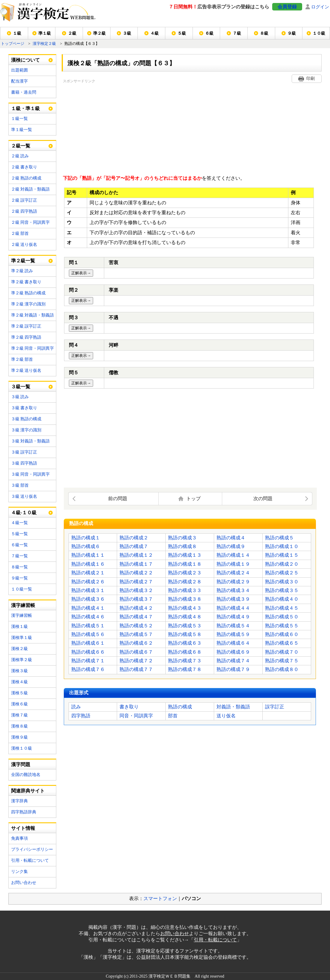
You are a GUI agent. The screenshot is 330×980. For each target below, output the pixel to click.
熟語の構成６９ (233, 652)
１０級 (319, 33)
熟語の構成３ (182, 538)
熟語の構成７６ (88, 669)
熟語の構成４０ (282, 599)
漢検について (25, 60)
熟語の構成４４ (233, 608)
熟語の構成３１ (88, 590)
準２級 (99, 33)
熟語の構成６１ (88, 643)
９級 (292, 33)
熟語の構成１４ (233, 555)
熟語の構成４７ (136, 617)
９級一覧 (19, 578)
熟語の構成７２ (136, 661)
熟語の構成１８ (185, 564)
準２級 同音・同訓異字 (33, 348)
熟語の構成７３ (185, 661)
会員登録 (287, 7)
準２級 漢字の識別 (28, 304)
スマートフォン (160, 898)
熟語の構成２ (134, 538)
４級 (155, 33)
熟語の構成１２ (136, 555)
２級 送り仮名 (24, 245)
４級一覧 (19, 523)
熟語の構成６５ (282, 643)
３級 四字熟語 (24, 463)
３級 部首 (20, 485)
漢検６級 (19, 704)
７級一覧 (19, 556)
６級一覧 (19, 545)
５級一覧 (19, 534)
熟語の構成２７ (136, 582)
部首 (173, 716)
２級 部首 (20, 233)
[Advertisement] (151, 126)
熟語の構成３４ (233, 590)
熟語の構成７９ (233, 669)
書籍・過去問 (24, 92)
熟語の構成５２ (136, 626)
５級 (182, 33)
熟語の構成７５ (282, 661)
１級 (17, 33)
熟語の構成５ (279, 538)
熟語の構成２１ (88, 573)
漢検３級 (19, 671)
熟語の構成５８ (185, 634)
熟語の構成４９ (233, 617)
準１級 (45, 33)
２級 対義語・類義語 (31, 189)
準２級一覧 (23, 261)
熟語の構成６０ (282, 634)
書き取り (129, 707)
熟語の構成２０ (282, 564)
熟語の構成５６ (88, 634)
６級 (209, 33)
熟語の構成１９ (233, 564)
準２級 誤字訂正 (26, 326)
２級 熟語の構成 (26, 178)
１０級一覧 (22, 589)
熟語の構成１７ (136, 564)
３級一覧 (21, 387)
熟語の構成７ (134, 546)
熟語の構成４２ (136, 608)
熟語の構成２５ (282, 573)
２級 (72, 33)
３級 (127, 33)
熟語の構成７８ (185, 669)
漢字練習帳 (22, 615)
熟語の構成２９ (233, 582)
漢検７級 (19, 715)
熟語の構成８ (182, 546)
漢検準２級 (22, 660)
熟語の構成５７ (136, 634)
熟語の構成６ (86, 546)
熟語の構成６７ (136, 652)
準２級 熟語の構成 (28, 293)
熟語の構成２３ (185, 573)
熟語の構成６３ (185, 643)
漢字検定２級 (44, 44)
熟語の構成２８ (185, 582)
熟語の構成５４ (233, 626)
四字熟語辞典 (24, 812)
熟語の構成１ (86, 538)
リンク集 (19, 872)
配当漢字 (19, 81)
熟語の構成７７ (136, 669)
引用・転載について (30, 860)
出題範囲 (19, 70)
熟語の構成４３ (185, 608)
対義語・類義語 (233, 707)
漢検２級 (19, 649)
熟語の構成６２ (136, 643)
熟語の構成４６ (88, 617)
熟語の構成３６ (88, 599)
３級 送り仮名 (24, 496)
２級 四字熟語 (24, 211)
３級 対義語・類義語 (31, 441)
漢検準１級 (22, 638)
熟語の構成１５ (282, 555)
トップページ (13, 44)
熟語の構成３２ (136, 590)
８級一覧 (19, 567)
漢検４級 (19, 682)
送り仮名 (226, 716)
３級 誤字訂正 (24, 452)
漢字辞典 (19, 801)
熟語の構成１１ (88, 555)
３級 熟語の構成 (26, 419)
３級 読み (20, 397)
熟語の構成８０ (282, 669)
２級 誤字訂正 (24, 200)
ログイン (320, 7)
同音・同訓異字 (136, 716)
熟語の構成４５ (282, 608)
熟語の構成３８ (185, 599)
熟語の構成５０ (282, 617)
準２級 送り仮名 (26, 370)
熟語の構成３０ (282, 582)
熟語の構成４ (231, 538)
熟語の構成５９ (233, 634)
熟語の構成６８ (185, 652)
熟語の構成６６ (88, 652)
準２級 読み (22, 271)
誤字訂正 (275, 707)
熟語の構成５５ (282, 626)
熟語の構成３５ (282, 590)
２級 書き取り (24, 167)
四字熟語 (81, 716)
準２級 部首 (22, 359)
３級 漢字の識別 (26, 430)
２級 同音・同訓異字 (31, 222)
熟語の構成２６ (88, 582)
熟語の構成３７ (136, 599)
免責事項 (19, 838)
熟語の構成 (180, 707)
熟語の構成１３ (185, 555)
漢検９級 (19, 737)
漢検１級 (19, 627)
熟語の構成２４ (233, 573)
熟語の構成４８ (185, 617)
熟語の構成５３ (185, 626)
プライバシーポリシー (32, 849)
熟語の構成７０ (282, 652)
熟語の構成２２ (136, 573)
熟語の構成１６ (88, 564)
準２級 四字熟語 (26, 337)
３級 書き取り (24, 408)
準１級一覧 (22, 130)
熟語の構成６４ (233, 643)
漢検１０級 (22, 748)
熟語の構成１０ (282, 546)
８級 (264, 33)
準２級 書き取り (26, 282)
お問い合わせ (24, 883)
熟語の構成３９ (233, 599)
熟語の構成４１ (88, 608)
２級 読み (20, 156)
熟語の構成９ (231, 546)
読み (76, 707)
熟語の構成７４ (233, 661)
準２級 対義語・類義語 (33, 315)
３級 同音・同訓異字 (31, 474)
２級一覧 (21, 146)
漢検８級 (19, 726)
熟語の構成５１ (88, 626)
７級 (237, 33)
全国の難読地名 (26, 775)
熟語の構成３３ (185, 590)
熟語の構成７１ (88, 661)
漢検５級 (19, 693)
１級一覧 (19, 119)
